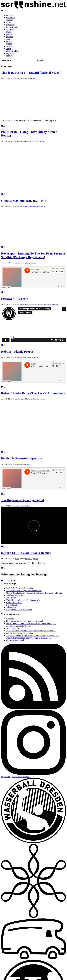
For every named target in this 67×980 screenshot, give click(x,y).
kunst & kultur (12, 27)
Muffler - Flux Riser (15, 595)
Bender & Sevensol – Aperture (22, 458)
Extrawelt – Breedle (15, 299)
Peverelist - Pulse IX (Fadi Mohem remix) (24, 591)
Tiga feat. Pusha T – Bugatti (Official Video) (31, 73)
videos (9, 44)
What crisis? (12, 607)
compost (28, 357)
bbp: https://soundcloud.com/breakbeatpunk (25, 621)
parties (9, 34)
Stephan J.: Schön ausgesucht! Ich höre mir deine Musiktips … (33, 635)
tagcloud (10, 53)
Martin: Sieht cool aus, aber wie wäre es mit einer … (29, 638)
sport (8, 39)
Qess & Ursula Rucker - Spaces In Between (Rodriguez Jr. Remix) (34, 593)
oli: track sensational (15, 640)
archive (9, 56)
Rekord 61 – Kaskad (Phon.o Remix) (26, 553)
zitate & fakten (13, 51)
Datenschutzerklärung (21, 777)
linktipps (10, 29)
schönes (10, 37)
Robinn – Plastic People (17, 352)
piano (27, 263)
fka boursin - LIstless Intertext (19, 610)
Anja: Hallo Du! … (15, 628)
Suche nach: (6, 60)
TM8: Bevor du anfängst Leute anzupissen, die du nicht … (31, 631)
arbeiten (10, 15)
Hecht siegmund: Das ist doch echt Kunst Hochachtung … (31, 623)
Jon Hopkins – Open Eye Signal (22, 500)
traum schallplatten (52, 305)
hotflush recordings (32, 141)
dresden (10, 20)
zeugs (9, 49)
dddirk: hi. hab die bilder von (19, 626)
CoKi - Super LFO (14, 602)
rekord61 (28, 559)
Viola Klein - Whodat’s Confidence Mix (23, 600)
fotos (8, 22)
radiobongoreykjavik (33, 206)
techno (33, 78)
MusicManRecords (32, 399)
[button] (5, 10)
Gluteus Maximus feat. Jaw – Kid (24, 201)
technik (9, 41)
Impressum (6, 777)
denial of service (31, 305)
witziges (10, 46)
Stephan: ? (11, 619)
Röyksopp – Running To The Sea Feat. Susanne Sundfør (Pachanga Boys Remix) (33, 255)
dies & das (11, 17)
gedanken (10, 25)
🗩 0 (3, 126)
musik (9, 32)
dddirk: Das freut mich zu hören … (21, 633)
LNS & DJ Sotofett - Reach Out (20, 588)
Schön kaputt (12, 605)
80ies (27, 78)
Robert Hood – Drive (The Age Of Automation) (33, 393)
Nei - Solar (11, 598)
